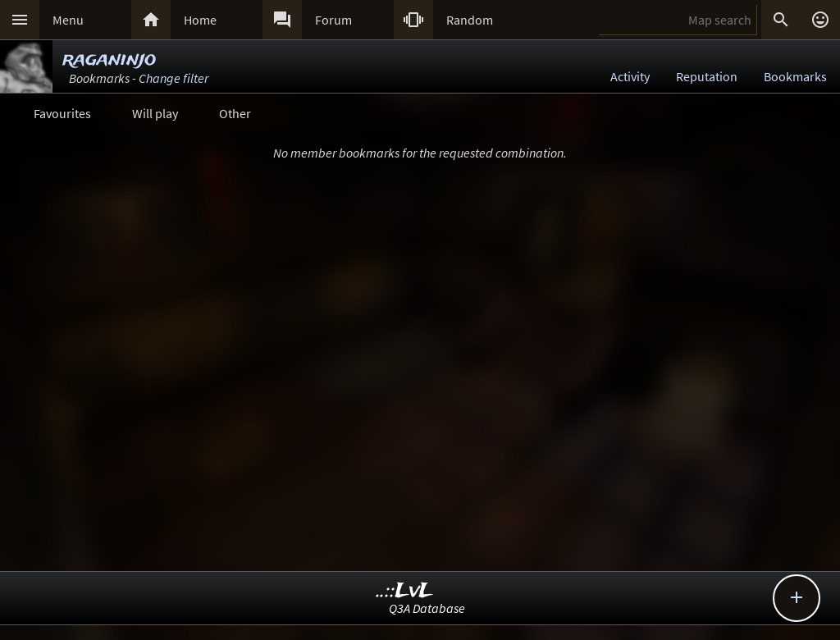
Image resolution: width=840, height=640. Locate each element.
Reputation (707, 76)
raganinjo (109, 59)
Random (470, 20)
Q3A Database (427, 608)
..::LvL (405, 591)
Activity (630, 76)
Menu (68, 20)
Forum (333, 20)
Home (200, 20)
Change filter (173, 78)
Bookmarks (795, 76)
